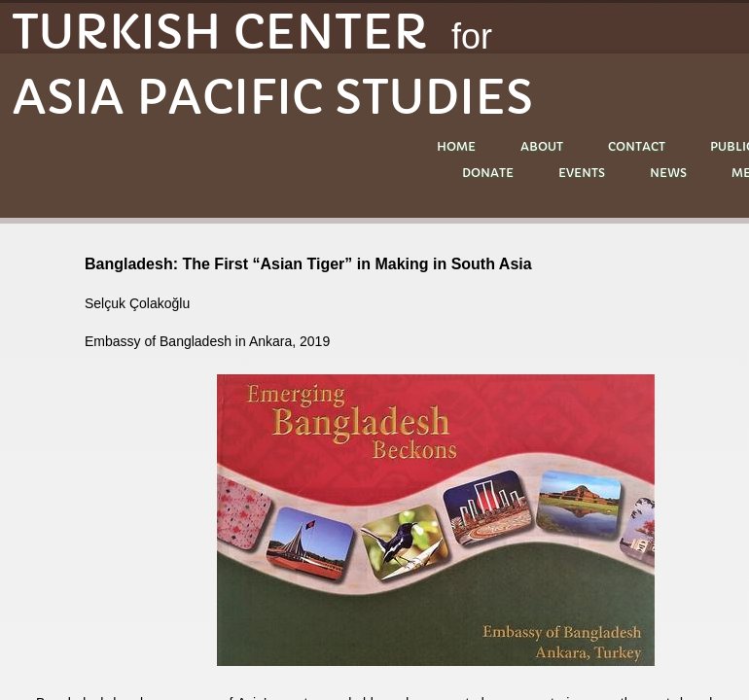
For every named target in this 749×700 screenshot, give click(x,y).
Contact (637, 146)
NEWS (668, 173)
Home (456, 146)
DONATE (488, 173)
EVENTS (582, 173)
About (542, 146)
